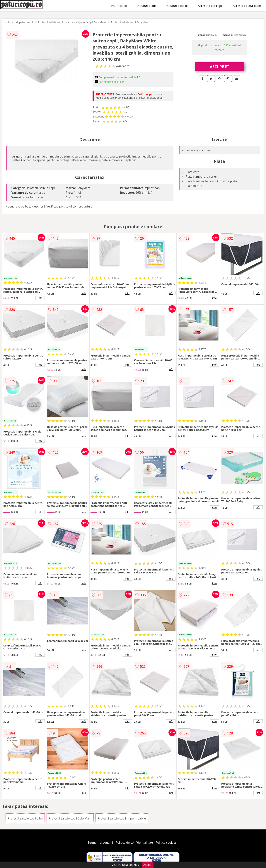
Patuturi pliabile (177, 6)
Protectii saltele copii (50, 22)
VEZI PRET (219, 66)
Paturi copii (119, 6)
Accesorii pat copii (210, 6)
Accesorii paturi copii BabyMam (87, 22)
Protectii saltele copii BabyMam (130, 22)
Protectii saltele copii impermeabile (122, 818)
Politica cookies (166, 843)
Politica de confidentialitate (134, 843)
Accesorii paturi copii (20, 22)
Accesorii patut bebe (247, 6)
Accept (148, 865)
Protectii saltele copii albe (25, 818)
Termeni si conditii (100, 843)
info (40, 298)
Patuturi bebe (146, 6)
